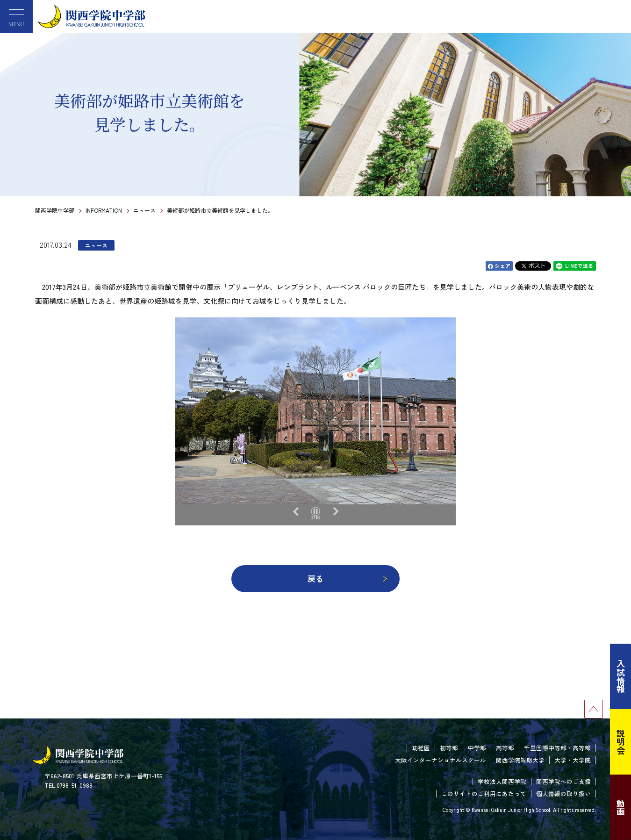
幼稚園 (421, 748)
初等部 (449, 748)
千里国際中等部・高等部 (557, 748)
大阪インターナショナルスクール (441, 760)
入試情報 (621, 676)
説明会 (621, 742)
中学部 (477, 748)
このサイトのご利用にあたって (484, 793)
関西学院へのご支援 (563, 781)
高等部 (505, 748)
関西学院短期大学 (520, 760)
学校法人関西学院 (502, 781)
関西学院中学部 (55, 210)
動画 (621, 807)
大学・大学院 (573, 760)
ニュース (144, 210)
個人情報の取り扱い (563, 793)
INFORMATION (104, 210)
